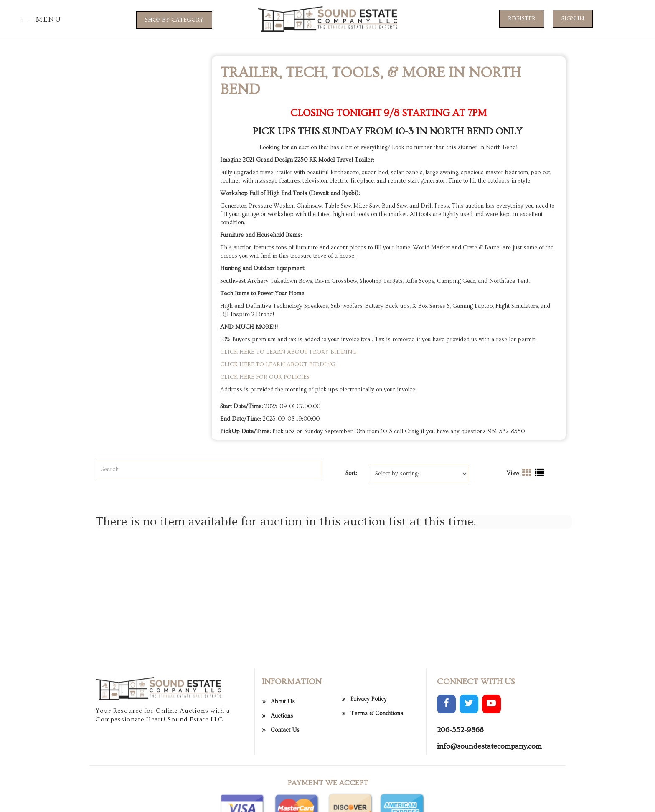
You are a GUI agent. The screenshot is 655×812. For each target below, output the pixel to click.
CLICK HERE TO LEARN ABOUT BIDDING (278, 365)
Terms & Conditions (377, 757)
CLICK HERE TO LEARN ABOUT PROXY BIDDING (288, 352)
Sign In (573, 19)
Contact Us (285, 773)
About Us (283, 745)
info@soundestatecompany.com (489, 790)
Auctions (282, 759)
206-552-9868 (460, 773)
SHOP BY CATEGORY (174, 20)
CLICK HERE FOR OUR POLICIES (265, 377)
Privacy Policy (369, 743)
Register (522, 19)
